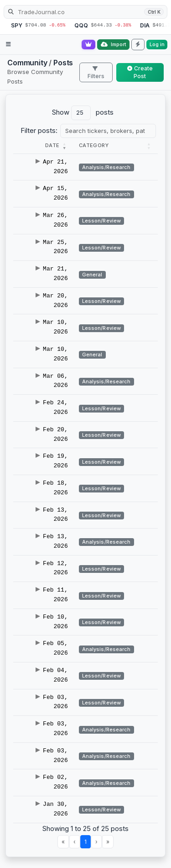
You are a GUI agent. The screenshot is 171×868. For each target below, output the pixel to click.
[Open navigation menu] (8, 45)
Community (27, 63)
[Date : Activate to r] (43, 146)
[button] (52, 145)
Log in (157, 44)
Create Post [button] (140, 72)
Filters (96, 73)
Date (52, 145)
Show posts (83, 113)
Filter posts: (39, 130)
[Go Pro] (88, 45)
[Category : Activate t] (116, 146)
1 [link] (85, 842)
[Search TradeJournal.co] (85, 12)
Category (94, 145)
